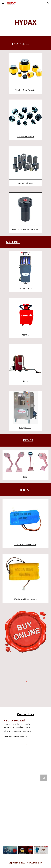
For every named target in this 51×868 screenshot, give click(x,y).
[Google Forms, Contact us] (26, 807)
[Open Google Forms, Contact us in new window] (44, 778)
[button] (3, 3)
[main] (26, 22)
